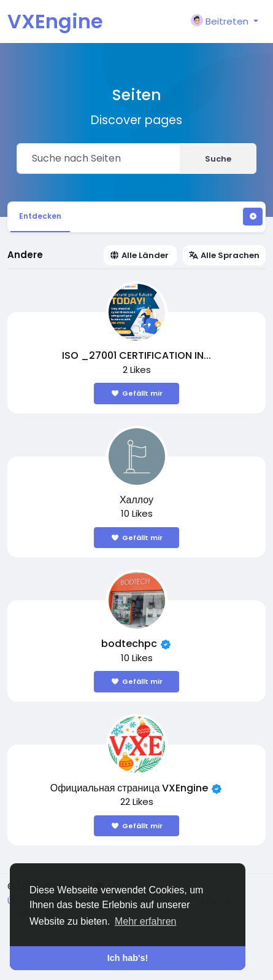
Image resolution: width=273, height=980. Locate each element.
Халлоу (136, 500)
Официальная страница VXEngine (129, 788)
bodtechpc (129, 644)
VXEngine (55, 21)
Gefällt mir (136, 393)
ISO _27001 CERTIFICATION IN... (136, 355)
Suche (218, 159)
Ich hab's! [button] (128, 958)
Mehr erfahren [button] (146, 921)
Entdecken (40, 216)
